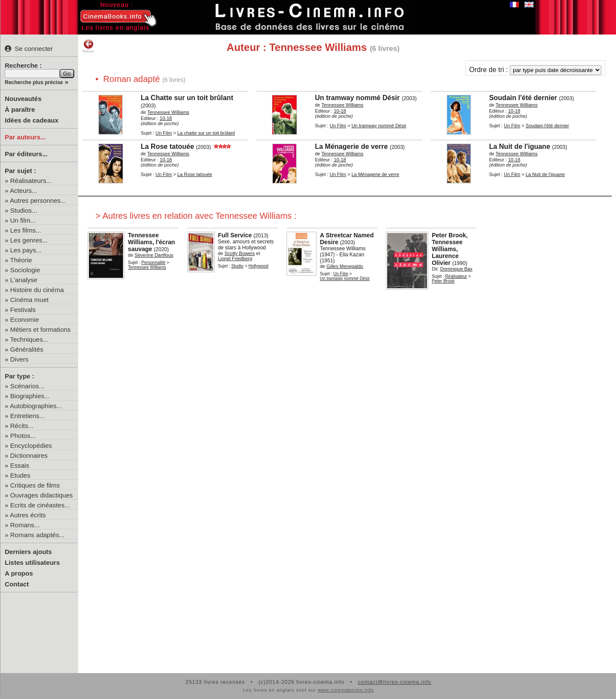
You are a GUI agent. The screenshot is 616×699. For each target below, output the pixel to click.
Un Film (164, 133)
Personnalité (154, 263)
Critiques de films (35, 485)
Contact (17, 584)
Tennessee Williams (147, 267)
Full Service (235, 235)
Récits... (22, 426)
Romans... (25, 525)
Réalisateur (456, 276)
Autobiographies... (36, 406)
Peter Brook (443, 281)
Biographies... (30, 396)
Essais (20, 465)
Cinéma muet (30, 300)
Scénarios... (27, 386)
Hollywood (259, 266)
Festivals (23, 310)
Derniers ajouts (28, 552)
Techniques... (29, 339)
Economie (25, 320)
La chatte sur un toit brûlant (206, 133)
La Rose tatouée (195, 174)
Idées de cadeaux (32, 120)
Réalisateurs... (31, 181)
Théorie (21, 260)
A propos (19, 573)
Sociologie (25, 270)
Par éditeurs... (26, 154)
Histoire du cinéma (37, 290)
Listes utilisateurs (32, 562)
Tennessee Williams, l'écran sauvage (151, 242)
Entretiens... (28, 416)
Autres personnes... (38, 200)
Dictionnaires (29, 455)
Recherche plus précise (34, 82)
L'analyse (24, 280)
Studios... (24, 210)
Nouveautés (23, 99)
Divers (20, 359)
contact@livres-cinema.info (395, 682)
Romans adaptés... (38, 535)
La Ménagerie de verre (375, 174)
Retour (88, 46)
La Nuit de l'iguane (545, 174)
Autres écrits (28, 515)
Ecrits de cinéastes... (40, 505)
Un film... (23, 220)
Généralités (27, 349)
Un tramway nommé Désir (379, 126)
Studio (237, 266)
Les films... (26, 230)
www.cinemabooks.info (346, 690)
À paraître (20, 109)
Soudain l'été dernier (548, 126)
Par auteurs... (25, 137)
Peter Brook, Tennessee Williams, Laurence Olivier (450, 249)
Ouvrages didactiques (42, 495)
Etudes (21, 475)
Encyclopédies (31, 446)
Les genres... (29, 240)
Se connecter (29, 49)
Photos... (23, 436)
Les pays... (26, 250)
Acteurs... (24, 190)
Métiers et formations (41, 329)
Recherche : (23, 65)
